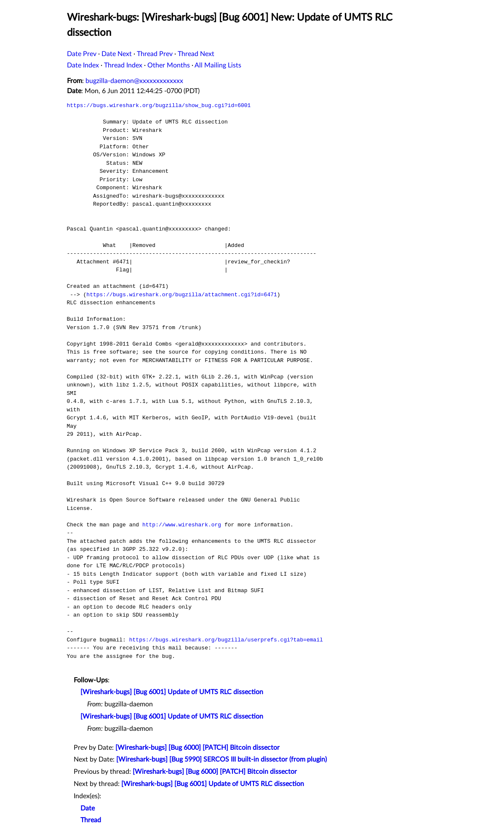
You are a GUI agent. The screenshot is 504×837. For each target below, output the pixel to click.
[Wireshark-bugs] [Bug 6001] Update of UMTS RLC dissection (172, 692)
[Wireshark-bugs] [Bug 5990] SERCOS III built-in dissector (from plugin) (221, 759)
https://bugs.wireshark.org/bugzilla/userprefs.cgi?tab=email (226, 640)
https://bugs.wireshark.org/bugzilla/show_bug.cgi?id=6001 (159, 105)
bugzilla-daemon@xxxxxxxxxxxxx (134, 81)
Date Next (117, 54)
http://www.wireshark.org (182, 525)
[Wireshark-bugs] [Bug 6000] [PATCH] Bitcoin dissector (197, 748)
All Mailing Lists (218, 65)
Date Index (83, 65)
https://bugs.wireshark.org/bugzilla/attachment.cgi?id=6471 (181, 295)
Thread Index (123, 65)
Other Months (169, 65)
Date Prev (82, 54)
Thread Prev (155, 54)
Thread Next (196, 54)
